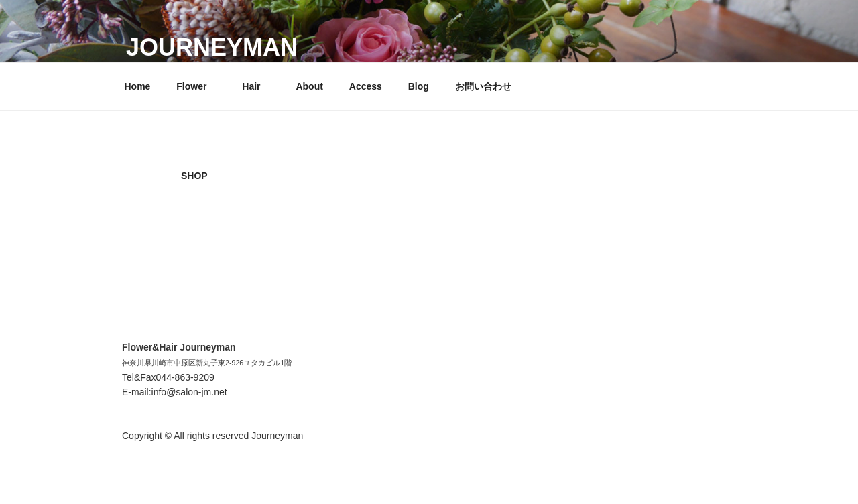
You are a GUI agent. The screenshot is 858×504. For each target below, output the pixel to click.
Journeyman (212, 47)
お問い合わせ (483, 86)
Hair (257, 86)
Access (366, 86)
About (309, 86)
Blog (419, 86)
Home (138, 86)
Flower (198, 86)
